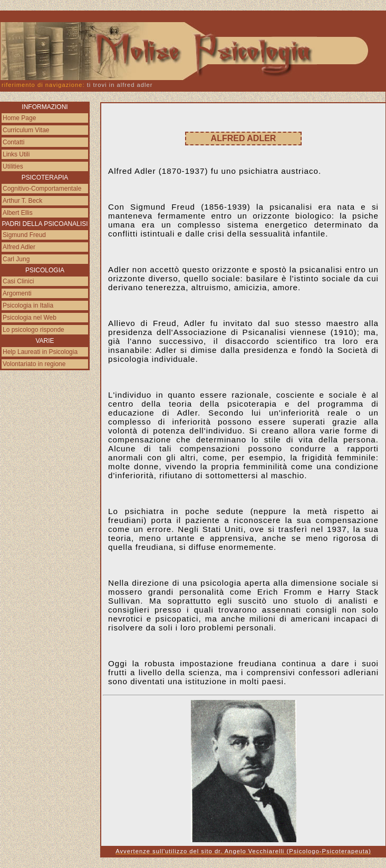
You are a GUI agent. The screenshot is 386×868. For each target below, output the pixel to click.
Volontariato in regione (34, 364)
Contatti (13, 142)
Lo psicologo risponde (33, 330)
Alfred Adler (19, 247)
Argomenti (17, 293)
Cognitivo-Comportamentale (42, 189)
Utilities (13, 166)
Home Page (19, 118)
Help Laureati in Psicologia (40, 352)
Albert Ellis (18, 213)
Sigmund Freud (24, 235)
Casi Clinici (18, 281)
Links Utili (16, 154)
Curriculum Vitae (26, 130)
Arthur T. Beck (22, 201)
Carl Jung (16, 259)
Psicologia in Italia (28, 305)
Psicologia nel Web (30, 318)
